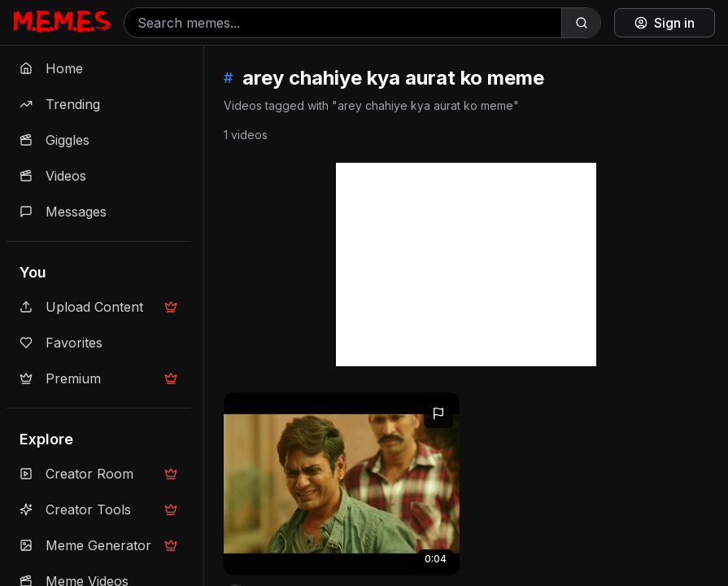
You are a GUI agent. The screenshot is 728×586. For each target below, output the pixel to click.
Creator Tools (98, 509)
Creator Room (98, 474)
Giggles (54, 140)
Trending (60, 104)
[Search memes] (343, 23)
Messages (63, 212)
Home (51, 68)
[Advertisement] (466, 265)
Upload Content (98, 307)
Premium (98, 378)
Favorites (61, 343)
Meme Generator (98, 545)
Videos (53, 176)
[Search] (581, 23)
